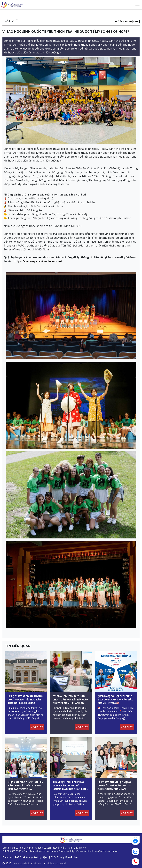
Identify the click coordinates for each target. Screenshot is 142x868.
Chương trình (123, 21)
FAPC (136, 21)
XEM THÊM (37, 727)
